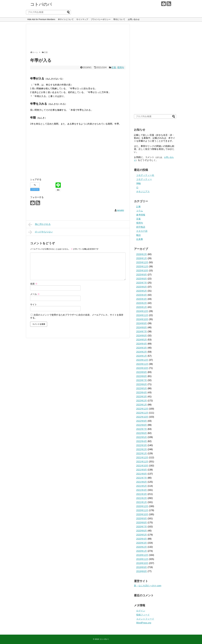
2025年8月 (142, 279)
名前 (34, 284)
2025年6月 (142, 287)
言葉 (114, 67)
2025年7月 (142, 283)
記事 (138, 207)
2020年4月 (142, 539)
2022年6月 (142, 433)
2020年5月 (142, 535)
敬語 (138, 235)
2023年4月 (142, 392)
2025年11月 (142, 266)
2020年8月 (142, 523)
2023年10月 (142, 368)
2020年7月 (142, 527)
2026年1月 (142, 258)
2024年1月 (142, 356)
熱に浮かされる (39, 225)
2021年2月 (142, 498)
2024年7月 (142, 332)
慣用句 (121, 67)
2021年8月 (142, 474)
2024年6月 (142, 336)
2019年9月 (142, 567)
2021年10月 (142, 466)
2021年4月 (142, 490)
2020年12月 (142, 506)
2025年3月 (142, 299)
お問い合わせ (134, 19)
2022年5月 (142, 437)
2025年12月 (142, 262)
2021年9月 (142, 470)
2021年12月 (142, 458)
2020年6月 (142, 531)
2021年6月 (142, 482)
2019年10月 (142, 563)
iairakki (120, 210)
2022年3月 (142, 445)
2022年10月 (142, 417)
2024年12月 (142, 311)
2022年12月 (142, 409)
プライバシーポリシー (101, 19)
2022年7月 (142, 429)
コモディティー (144, 179)
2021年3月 (142, 494)
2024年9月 (142, 323)
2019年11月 (142, 559)
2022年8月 (142, 425)
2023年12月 (142, 360)
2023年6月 (142, 384)
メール (35, 294)
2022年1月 (142, 453)
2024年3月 (142, 348)
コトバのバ (41, 4)
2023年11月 (142, 364)
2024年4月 (142, 344)
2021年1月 (142, 502)
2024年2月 (142, 352)
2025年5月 (142, 291)
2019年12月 (142, 555)
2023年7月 (142, 380)
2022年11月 (142, 413)
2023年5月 (142, 388)
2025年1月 (142, 307)
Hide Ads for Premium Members (41, 19)
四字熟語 (141, 227)
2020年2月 (142, 547)
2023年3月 (142, 397)
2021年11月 (142, 462)
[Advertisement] (77, 39)
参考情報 (141, 215)
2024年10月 (142, 319)
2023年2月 (142, 401)
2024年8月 (142, 327)
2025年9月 (142, 275)
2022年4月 (142, 441)
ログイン (141, 611)
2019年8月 (142, 571)
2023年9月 (142, 372)
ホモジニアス (143, 192)
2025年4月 (142, 295)
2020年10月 (142, 514)
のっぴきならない (41, 232)
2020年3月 (142, 543)
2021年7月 (142, 478)
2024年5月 (142, 340)
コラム (140, 211)
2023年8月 (142, 376)
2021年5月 (142, 486)
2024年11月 (142, 315)
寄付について (119, 19)
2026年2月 (142, 254)
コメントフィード (145, 619)
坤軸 (138, 183)
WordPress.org (144, 623)
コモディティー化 (145, 175)
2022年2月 (142, 449)
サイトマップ (82, 19)
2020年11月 (142, 510)
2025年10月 (142, 271)
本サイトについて (66, 19)
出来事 (140, 239)
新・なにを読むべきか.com (148, 586)
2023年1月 (142, 405)
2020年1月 (142, 551)
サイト (34, 304)
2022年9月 (142, 421)
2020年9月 (142, 518)
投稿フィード (143, 615)
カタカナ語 (142, 231)
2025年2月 (142, 303)
